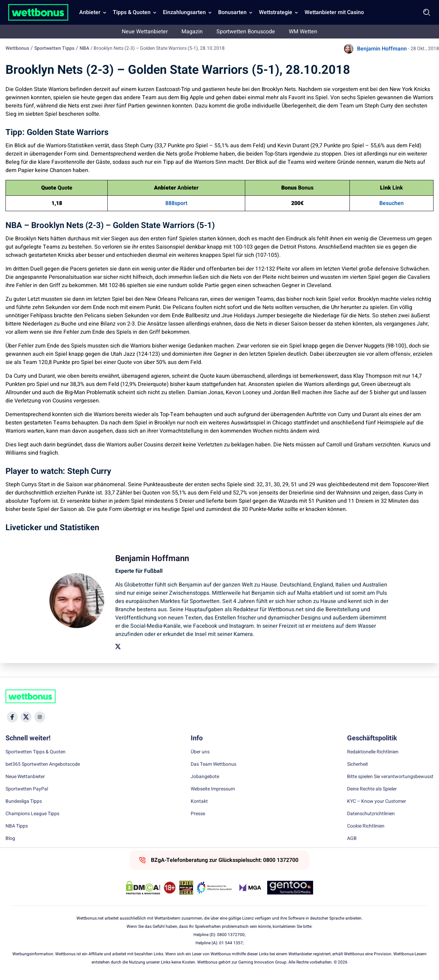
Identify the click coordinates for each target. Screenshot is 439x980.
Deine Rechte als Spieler (372, 789)
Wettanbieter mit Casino (334, 12)
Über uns (200, 752)
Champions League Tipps (32, 814)
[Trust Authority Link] (214, 888)
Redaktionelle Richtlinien (373, 752)
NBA (84, 48)
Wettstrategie (276, 12)
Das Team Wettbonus (213, 764)
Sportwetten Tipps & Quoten (35, 752)
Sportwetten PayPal (27, 789)
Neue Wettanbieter (145, 32)
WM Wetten (303, 32)
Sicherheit (358, 764)
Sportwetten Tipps (54, 48)
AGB (352, 839)
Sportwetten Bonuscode (246, 32)
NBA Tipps (17, 826)
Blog (10, 839)
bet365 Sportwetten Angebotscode (43, 764)
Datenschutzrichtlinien (371, 814)
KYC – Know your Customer (377, 801)
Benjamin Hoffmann (382, 49)
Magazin (192, 32)
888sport (176, 203)
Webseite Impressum (213, 789)
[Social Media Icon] (12, 717)
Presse (198, 814)
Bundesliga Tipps (24, 801)
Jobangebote (205, 777)
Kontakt (199, 801)
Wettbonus (17, 48)
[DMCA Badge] (143, 888)
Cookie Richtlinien (366, 826)
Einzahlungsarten (184, 12)
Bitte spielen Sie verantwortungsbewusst (390, 777)
